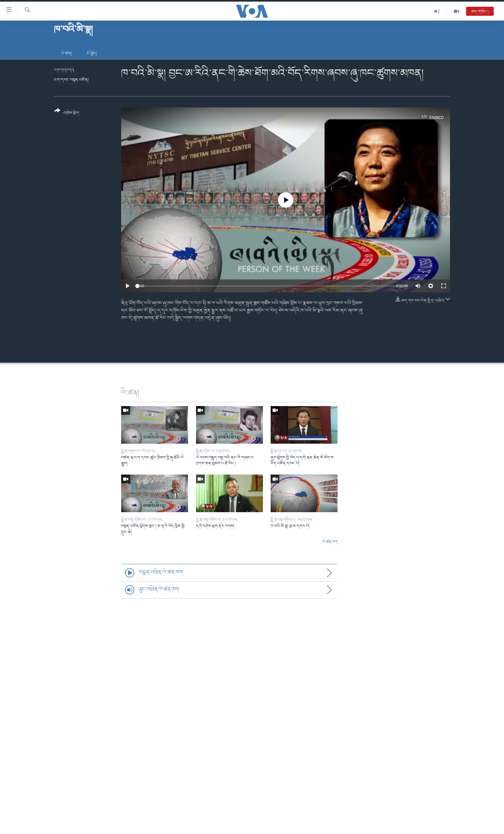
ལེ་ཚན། (67, 54)
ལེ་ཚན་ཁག (330, 542)
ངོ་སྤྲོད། (92, 54)
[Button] (67, 114)
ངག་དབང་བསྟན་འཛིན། (71, 80)
